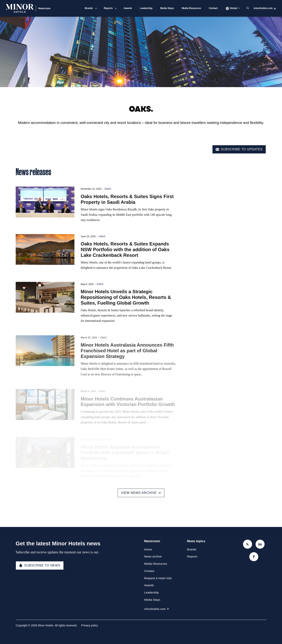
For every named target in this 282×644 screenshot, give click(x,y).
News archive (153, 556)
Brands (89, 8)
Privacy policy (90, 625)
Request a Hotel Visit (158, 578)
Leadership (146, 8)
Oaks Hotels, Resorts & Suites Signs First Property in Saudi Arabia (127, 209)
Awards (128, 8)
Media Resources (191, 8)
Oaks (108, 199)
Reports (108, 8)
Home (148, 549)
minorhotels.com (263, 8)
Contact (213, 8)
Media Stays (167, 8)
